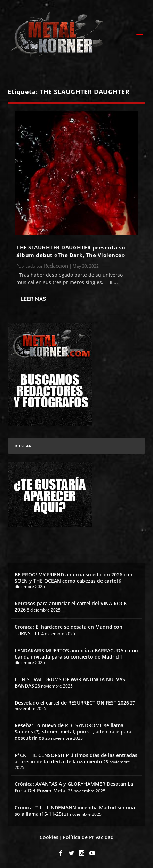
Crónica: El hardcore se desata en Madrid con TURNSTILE (69, 630)
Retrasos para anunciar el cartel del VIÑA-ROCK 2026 (71, 606)
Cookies (49, 837)
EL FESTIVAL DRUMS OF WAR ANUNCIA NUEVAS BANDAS (70, 682)
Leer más (33, 299)
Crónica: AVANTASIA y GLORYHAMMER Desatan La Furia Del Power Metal (74, 787)
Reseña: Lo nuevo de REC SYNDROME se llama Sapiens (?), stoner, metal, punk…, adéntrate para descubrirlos (73, 732)
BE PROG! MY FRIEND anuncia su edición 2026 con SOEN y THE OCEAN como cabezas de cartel (74, 578)
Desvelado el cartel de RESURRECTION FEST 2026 (72, 703)
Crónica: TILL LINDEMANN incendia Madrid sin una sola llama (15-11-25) (75, 811)
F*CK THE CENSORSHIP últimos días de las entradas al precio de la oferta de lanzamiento (76, 758)
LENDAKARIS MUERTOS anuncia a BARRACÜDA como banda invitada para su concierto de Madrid (76, 654)
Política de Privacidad (88, 837)
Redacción (56, 266)
